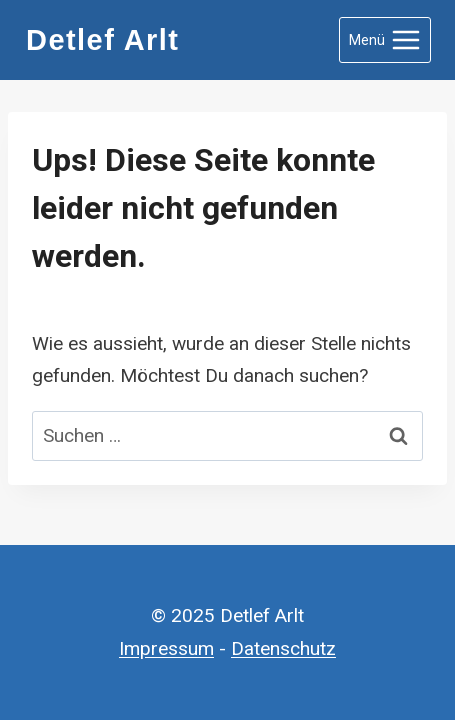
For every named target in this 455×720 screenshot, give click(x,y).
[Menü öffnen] (385, 39)
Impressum (166, 648)
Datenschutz (283, 648)
